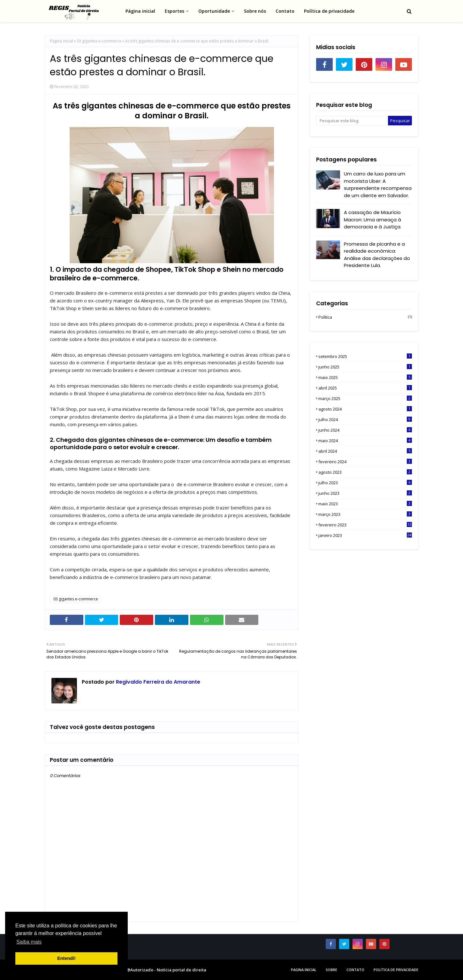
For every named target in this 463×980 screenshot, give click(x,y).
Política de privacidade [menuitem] (329, 11)
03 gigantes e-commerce (99, 41)
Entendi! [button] (66, 958)
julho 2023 (365, 483)
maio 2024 (365, 441)
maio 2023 (365, 504)
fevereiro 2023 (365, 525)
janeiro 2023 (365, 535)
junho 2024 (365, 430)
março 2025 (365, 398)
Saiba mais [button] (29, 942)
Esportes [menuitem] (175, 11)
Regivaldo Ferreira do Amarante (157, 682)
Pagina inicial (304, 970)
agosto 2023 (365, 472)
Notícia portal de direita (182, 970)
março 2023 (365, 514)
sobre (331, 970)
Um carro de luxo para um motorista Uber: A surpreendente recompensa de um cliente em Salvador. (378, 185)
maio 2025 (365, 377)
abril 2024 (365, 451)
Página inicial (61, 41)
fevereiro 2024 (365, 462)
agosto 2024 (365, 409)
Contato (355, 970)
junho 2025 (365, 367)
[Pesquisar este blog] (352, 121)
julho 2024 (365, 419)
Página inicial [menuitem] (140, 11)
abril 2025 (365, 388)
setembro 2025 (365, 356)
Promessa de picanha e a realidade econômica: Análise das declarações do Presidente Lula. (377, 255)
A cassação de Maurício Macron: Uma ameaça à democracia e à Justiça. (373, 219)
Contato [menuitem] (285, 11)
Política (365, 317)
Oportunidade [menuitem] (214, 11)
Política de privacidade (396, 970)
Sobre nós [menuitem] (255, 11)
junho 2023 (365, 493)
